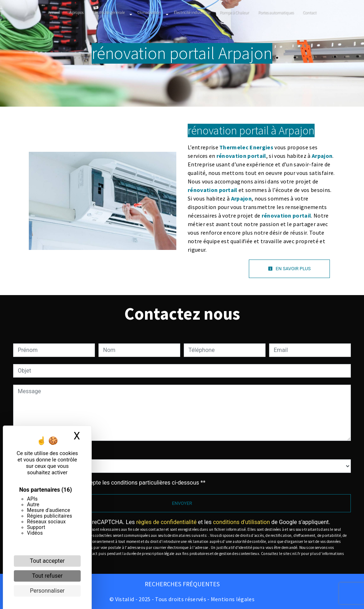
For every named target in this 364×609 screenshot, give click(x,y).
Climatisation (149, 12)
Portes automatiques (276, 12)
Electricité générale (109, 12)
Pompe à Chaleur (234, 12)
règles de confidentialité (166, 522)
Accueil (54, 12)
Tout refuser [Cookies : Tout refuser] (47, 576)
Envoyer (182, 503)
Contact (310, 12)
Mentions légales (232, 599)
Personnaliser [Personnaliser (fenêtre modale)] (47, 591)
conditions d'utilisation (241, 522)
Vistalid (125, 599)
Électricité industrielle (192, 12)
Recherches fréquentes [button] (182, 584)
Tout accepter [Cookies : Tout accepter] (47, 561)
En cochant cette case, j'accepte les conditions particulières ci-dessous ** (113, 483)
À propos (76, 12)
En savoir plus (289, 269)
